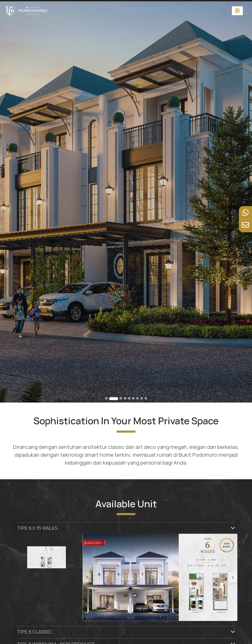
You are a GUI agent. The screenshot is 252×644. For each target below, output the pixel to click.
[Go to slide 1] (106, 398)
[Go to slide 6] (133, 398)
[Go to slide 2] (114, 398)
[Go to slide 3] (121, 398)
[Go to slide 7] (138, 398)
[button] (94, 577)
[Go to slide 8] (142, 398)
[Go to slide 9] (146, 398)
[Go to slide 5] (129, 398)
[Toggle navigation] (237, 11)
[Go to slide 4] (125, 398)
